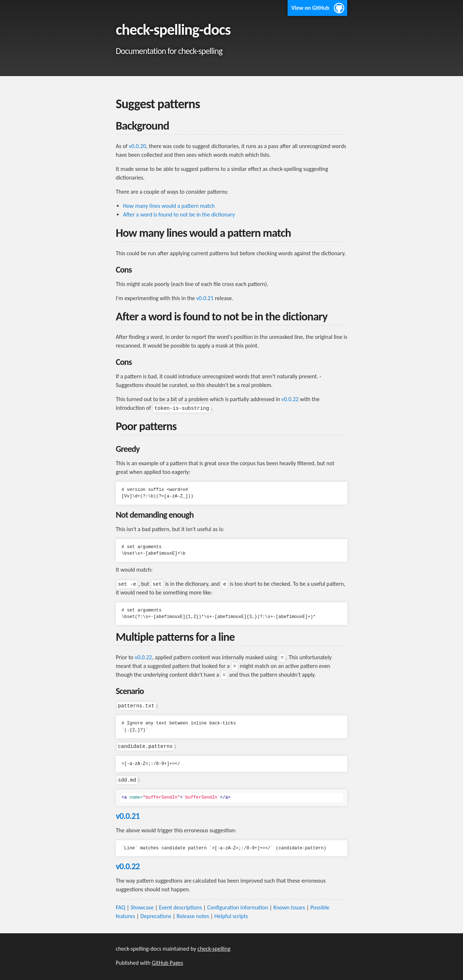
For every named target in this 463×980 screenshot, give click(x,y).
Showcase (142, 907)
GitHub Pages (168, 963)
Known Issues (289, 907)
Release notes (193, 916)
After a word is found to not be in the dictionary (179, 214)
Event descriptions (180, 907)
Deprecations (156, 916)
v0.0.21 (205, 298)
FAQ (120, 907)
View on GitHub (310, 8)
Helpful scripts (231, 916)
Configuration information (238, 907)
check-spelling (214, 949)
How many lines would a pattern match (169, 206)
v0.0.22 (290, 399)
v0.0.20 (137, 146)
